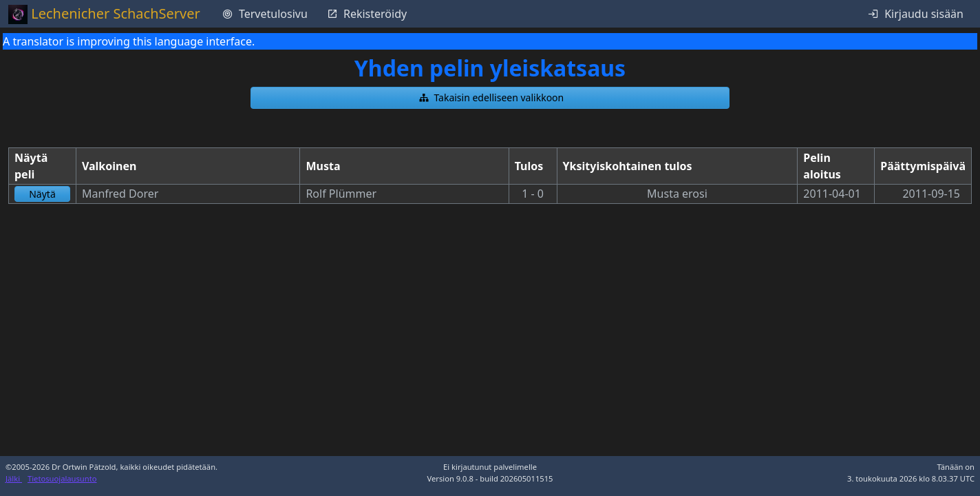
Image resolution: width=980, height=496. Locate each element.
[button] (490, 98)
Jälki (14, 478)
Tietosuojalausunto (62, 478)
